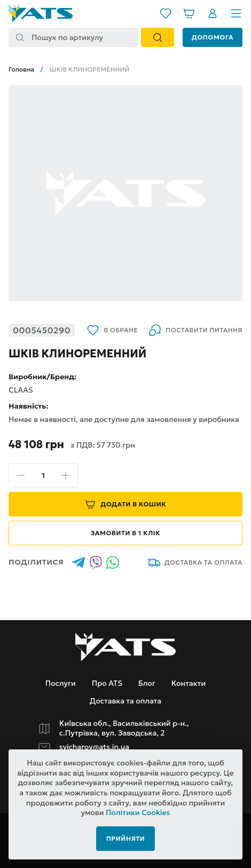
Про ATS (107, 683)
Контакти (189, 683)
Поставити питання (195, 330)
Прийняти (126, 838)
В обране (112, 330)
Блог (147, 683)
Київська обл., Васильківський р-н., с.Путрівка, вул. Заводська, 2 (124, 728)
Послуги (61, 683)
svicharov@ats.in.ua (94, 747)
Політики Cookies (138, 812)
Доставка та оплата (195, 562)
